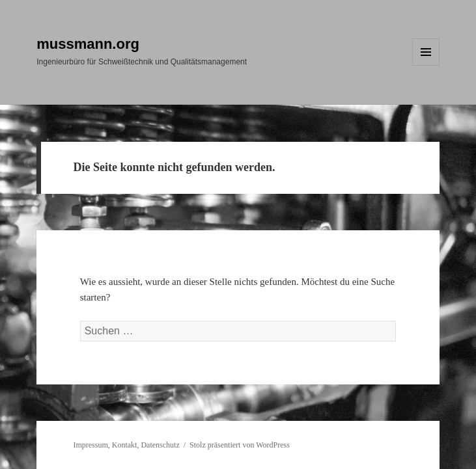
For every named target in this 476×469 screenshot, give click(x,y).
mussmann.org (88, 44)
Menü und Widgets (426, 65)
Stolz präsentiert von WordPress (240, 445)
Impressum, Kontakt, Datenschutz (126, 445)
